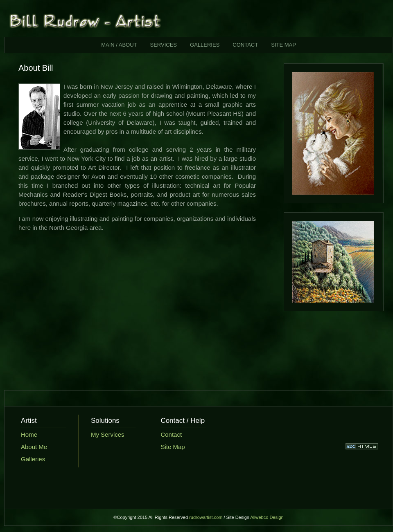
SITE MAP (283, 45)
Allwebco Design (267, 517)
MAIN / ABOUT (119, 45)
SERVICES (164, 45)
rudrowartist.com (206, 517)
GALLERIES (205, 45)
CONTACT (245, 45)
